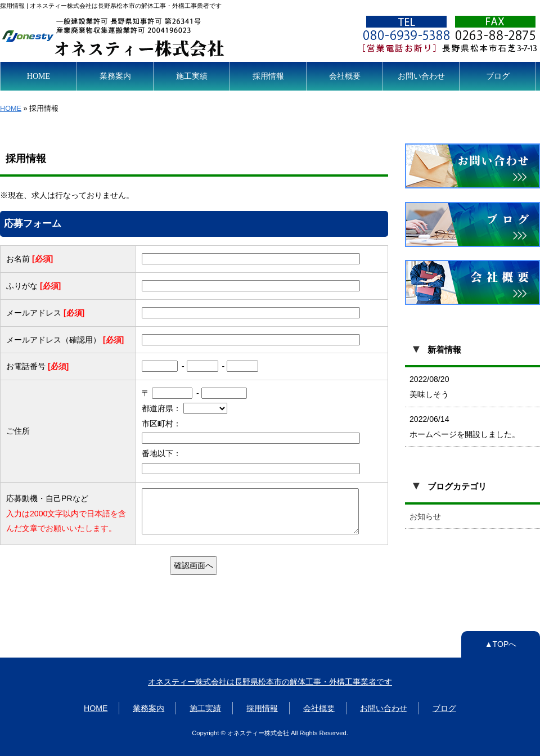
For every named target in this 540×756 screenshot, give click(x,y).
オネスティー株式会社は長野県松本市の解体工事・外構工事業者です (270, 682)
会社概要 (345, 76)
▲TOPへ (501, 644)
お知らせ (425, 516)
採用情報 (268, 76)
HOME (39, 76)
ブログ (498, 76)
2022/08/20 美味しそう (429, 387)
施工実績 (192, 76)
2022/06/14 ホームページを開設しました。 (465, 427)
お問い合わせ (421, 76)
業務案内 (115, 76)
